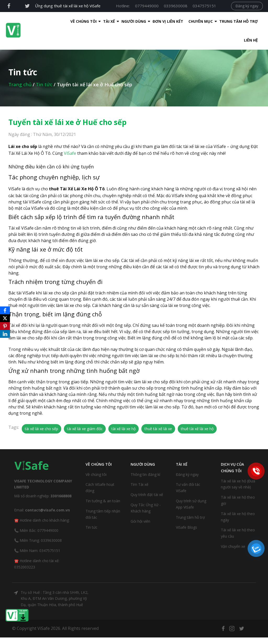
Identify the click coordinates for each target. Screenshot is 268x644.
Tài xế (77, 21)
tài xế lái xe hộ (124, 410)
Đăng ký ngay (247, 6)
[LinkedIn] (5, 334)
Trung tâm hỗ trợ (207, 21)
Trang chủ (20, 66)
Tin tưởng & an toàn (103, 482)
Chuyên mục (169, 21)
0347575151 (204, 6)
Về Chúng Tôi (52, 21)
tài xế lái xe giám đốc (85, 410)
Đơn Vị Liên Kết (136, 21)
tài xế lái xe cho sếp (41, 410)
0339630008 (176, 6)
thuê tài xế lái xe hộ (197, 410)
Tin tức (44, 66)
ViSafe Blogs (186, 508)
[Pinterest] (5, 326)
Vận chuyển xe (233, 528)
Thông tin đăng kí (145, 456)
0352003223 (25, 548)
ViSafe (70, 134)
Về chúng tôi (96, 456)
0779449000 (147, 6)
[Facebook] (5, 310)
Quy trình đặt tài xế (147, 476)
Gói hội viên (140, 502)
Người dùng (102, 21)
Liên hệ (240, 21)
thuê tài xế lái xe (158, 410)
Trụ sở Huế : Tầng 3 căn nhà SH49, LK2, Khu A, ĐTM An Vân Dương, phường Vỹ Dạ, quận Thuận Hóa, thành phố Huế (55, 580)
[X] (5, 318)
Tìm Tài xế (139, 466)
